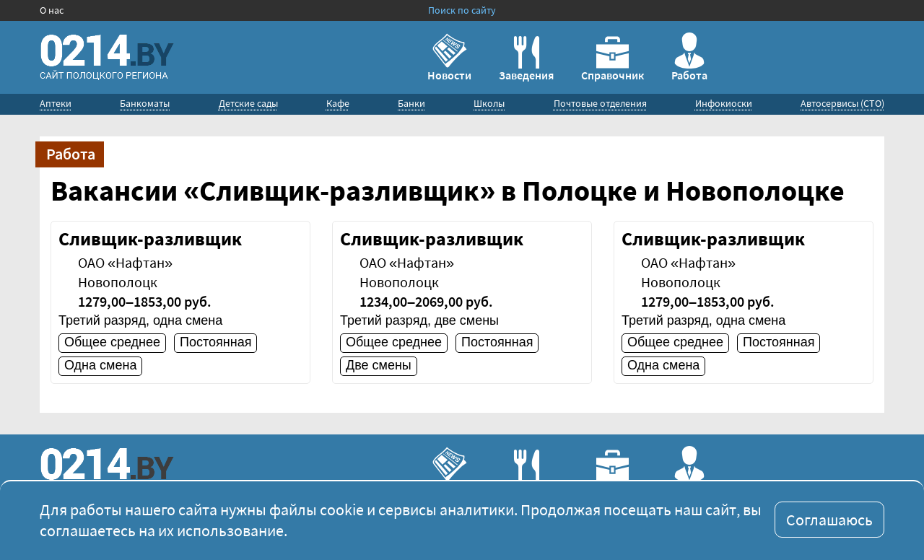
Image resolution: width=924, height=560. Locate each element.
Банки (411, 103)
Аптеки (56, 103)
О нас (52, 10)
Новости (449, 57)
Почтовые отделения (600, 103)
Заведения (526, 59)
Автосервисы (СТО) (842, 103)
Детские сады (248, 103)
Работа (689, 57)
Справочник (613, 59)
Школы (489, 103)
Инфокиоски (724, 103)
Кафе (338, 103)
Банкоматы (145, 103)
